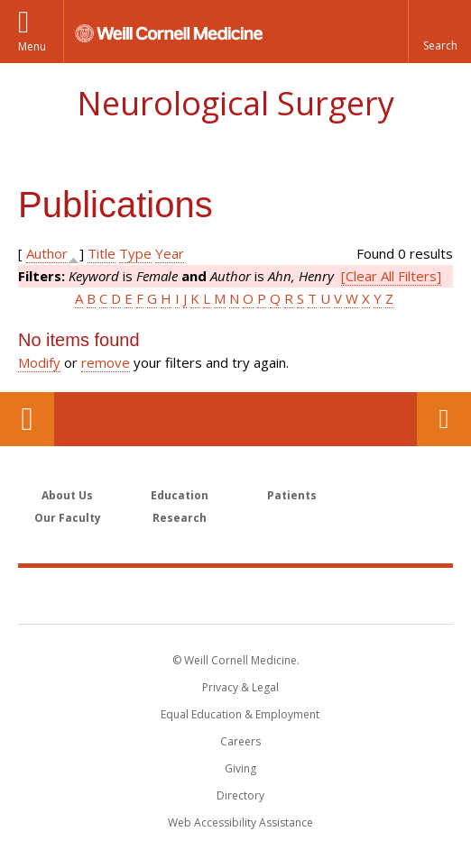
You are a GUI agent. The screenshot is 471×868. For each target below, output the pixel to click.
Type (135, 253)
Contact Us (444, 419)
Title (102, 253)
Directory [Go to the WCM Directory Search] (240, 795)
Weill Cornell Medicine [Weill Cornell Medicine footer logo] (235, 595)
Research (180, 518)
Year (170, 253)
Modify (39, 362)
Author (47, 253)
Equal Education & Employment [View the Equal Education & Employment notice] (240, 714)
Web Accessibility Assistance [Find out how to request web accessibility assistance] (240, 822)
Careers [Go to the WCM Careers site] (240, 741)
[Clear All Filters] (391, 276)
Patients (292, 495)
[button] (439, 32)
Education (180, 495)
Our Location (27, 419)
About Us (67, 495)
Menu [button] (32, 46)
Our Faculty (68, 518)
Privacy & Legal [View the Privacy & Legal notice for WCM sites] (240, 687)
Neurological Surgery (235, 103)
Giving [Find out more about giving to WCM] (240, 768)
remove (106, 362)
